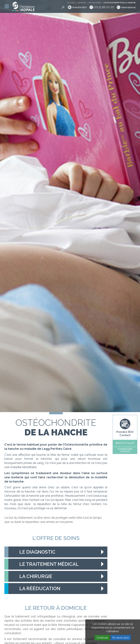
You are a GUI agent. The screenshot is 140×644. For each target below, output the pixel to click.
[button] (56, 552)
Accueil (71, 3)
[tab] (56, 552)
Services (82, 3)
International (128, 7)
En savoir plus (121, 638)
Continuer (102, 638)
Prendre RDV (80, 7)
